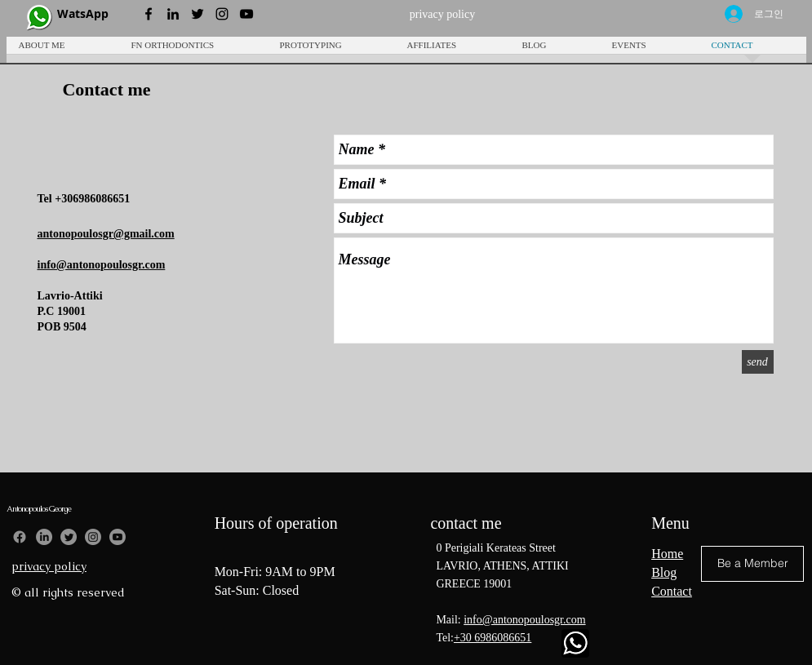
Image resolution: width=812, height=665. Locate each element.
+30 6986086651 (493, 638)
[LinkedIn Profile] (173, 14)
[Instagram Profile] (222, 14)
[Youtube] (118, 537)
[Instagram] (93, 537)
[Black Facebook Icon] (149, 14)
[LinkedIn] (44, 537)
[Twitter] (69, 537)
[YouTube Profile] (246, 14)
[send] (758, 362)
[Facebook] (20, 537)
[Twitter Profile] (197, 14)
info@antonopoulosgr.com (524, 620)
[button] (331, 51)
